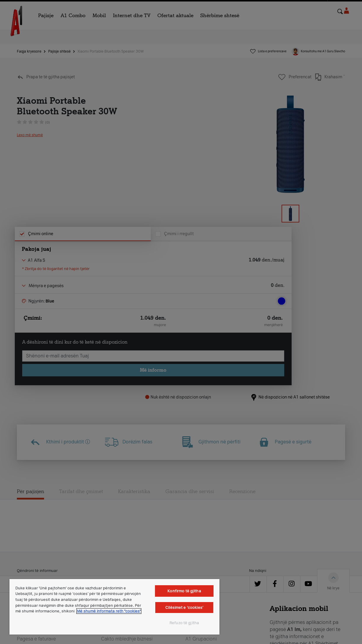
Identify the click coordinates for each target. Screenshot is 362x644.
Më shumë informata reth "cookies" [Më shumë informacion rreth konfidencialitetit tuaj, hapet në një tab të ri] (109, 611)
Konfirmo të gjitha (184, 591)
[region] (114, 607)
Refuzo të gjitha (184, 623)
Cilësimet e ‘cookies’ (184, 608)
